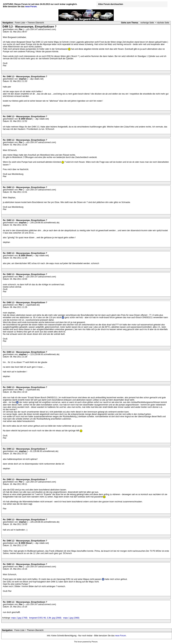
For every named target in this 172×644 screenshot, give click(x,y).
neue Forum (121, 636)
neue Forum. (31, 7)
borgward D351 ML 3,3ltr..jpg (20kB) (45, 618)
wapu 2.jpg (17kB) (19, 618)
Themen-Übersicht (36, 23)
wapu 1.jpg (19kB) (71, 618)
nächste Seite (163, 23)
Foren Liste (20, 23)
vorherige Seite (147, 23)
